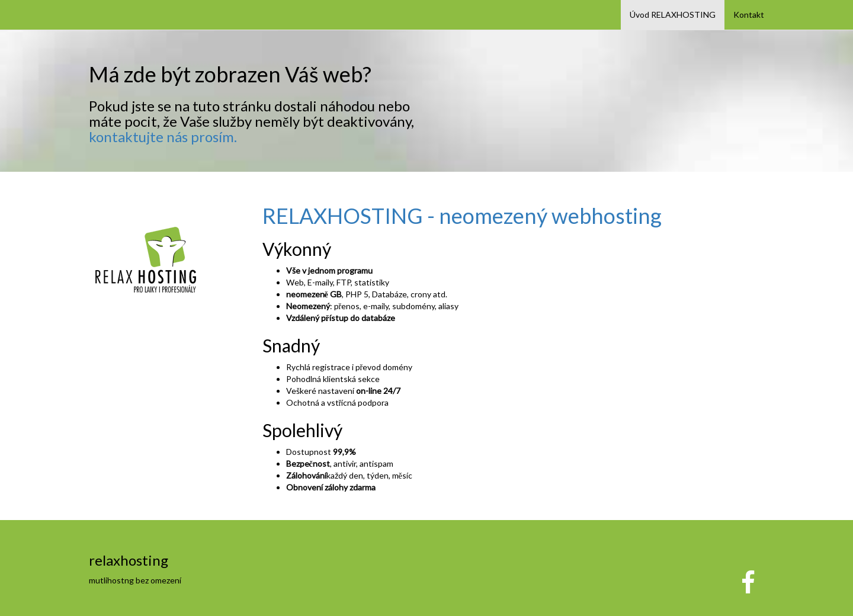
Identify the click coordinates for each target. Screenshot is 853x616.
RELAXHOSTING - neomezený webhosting (462, 216)
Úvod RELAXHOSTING (673, 15)
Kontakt (749, 15)
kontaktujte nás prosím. (163, 137)
